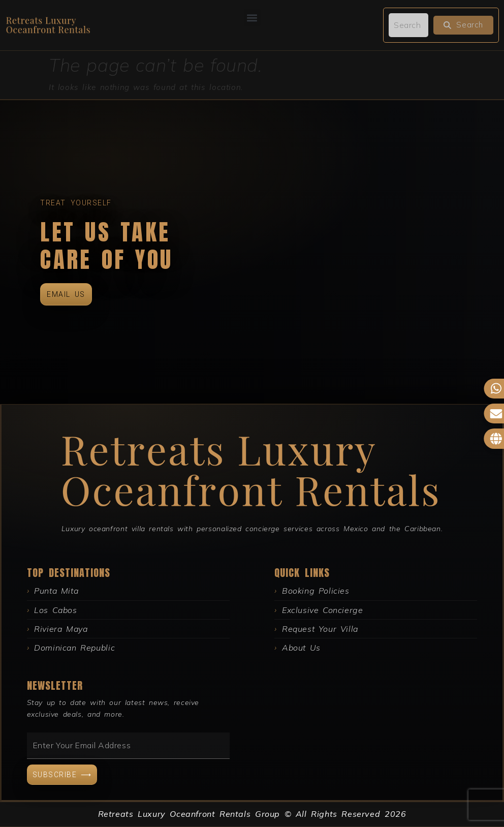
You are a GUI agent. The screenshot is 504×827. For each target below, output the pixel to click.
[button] (252, 18)
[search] (408, 25)
